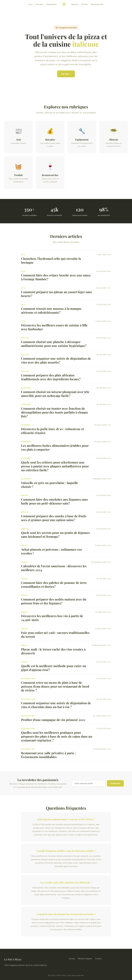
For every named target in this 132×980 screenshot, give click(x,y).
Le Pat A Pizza (13, 959)
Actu (31, 4)
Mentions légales (85, 959)
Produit (85, 4)
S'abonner (115, 783)
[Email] (89, 783)
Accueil (72, 959)
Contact (98, 959)
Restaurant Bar (97, 4)
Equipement (51, 4)
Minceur (75, 4)
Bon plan (39, 4)
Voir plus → (66, 74)
